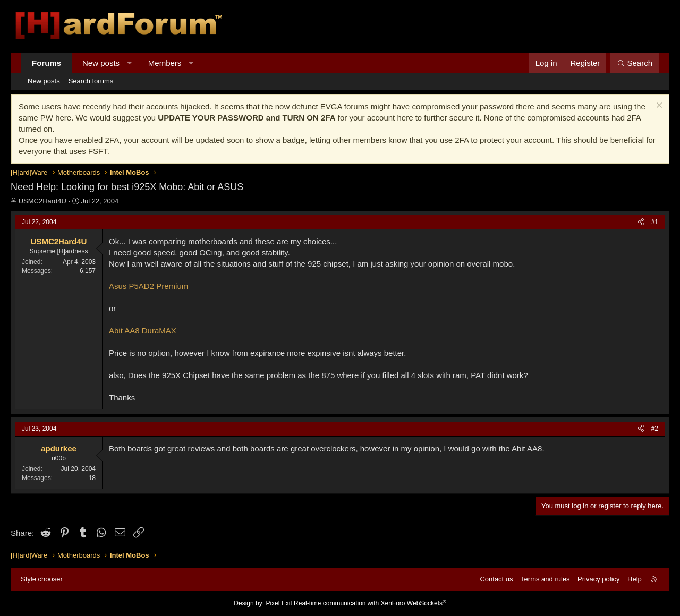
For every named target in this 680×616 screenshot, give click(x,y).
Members (165, 63)
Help (635, 579)
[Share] (641, 222)
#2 (655, 429)
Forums (46, 63)
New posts (101, 63)
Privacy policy (598, 579)
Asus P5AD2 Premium (148, 286)
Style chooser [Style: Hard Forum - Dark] (42, 579)
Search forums (91, 81)
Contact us (496, 579)
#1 (655, 222)
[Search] (635, 63)
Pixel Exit (279, 603)
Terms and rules (545, 579)
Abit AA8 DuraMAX (143, 331)
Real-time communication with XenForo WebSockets (370, 603)
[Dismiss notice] (658, 106)
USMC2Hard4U (42, 201)
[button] (129, 63)
